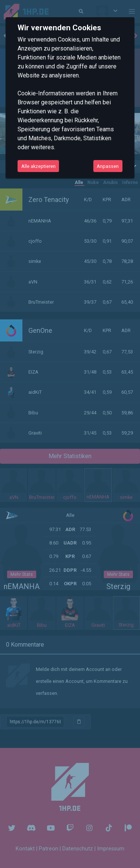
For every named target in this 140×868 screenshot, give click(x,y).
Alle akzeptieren (38, 166)
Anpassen (108, 166)
